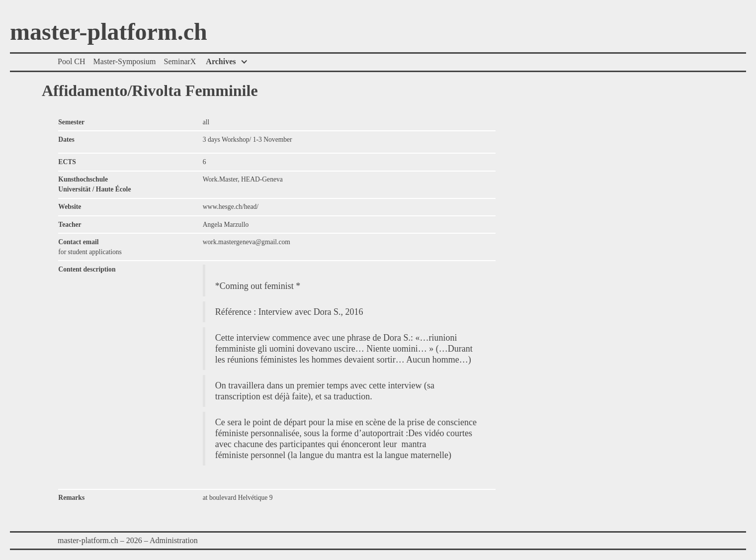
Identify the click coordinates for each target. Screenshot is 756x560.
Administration (174, 540)
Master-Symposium (125, 61)
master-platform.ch (109, 32)
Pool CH (72, 61)
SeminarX (180, 61)
